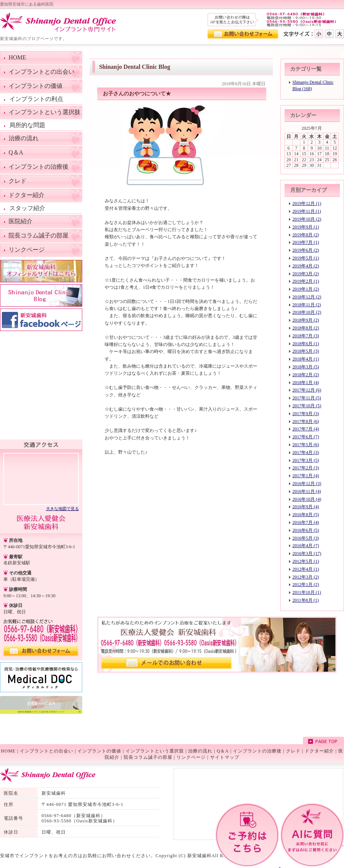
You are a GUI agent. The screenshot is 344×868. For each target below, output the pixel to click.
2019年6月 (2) (306, 250)
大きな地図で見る (62, 509)
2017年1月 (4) (306, 476)
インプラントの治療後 (257, 751)
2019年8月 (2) (306, 235)
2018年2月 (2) (306, 375)
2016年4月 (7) (306, 546)
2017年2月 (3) (306, 468)
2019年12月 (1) (307, 203)
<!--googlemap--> (41, 478)
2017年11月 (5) (307, 398)
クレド (293, 751)
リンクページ (191, 757)
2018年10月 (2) (307, 312)
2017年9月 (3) (306, 414)
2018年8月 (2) (306, 328)
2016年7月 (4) (306, 522)
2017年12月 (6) (307, 390)
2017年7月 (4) (306, 429)
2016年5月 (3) (306, 538)
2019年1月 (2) (306, 289)
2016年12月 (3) (307, 484)
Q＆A (223, 751)
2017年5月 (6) (306, 445)
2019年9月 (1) (306, 227)
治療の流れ (200, 751)
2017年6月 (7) (306, 437)
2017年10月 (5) (307, 406)
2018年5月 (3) (306, 351)
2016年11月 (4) (307, 491)
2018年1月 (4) (306, 383)
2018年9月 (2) (306, 320)
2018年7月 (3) (306, 336)
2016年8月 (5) (306, 515)
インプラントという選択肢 (155, 751)
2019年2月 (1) (306, 281)
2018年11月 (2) (307, 305)
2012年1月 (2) (306, 585)
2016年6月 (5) (306, 530)
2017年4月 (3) (306, 453)
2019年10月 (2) (307, 219)
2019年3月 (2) (306, 274)
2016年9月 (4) (306, 507)
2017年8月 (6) (306, 421)
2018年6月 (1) (306, 344)
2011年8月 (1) (306, 600)
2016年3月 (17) (307, 553)
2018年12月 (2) (307, 297)
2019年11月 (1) (307, 211)
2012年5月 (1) (306, 561)
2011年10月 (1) (307, 592)
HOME (8, 751)
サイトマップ (225, 757)
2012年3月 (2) (306, 577)
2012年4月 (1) (306, 569)
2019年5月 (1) (306, 258)
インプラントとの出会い (47, 751)
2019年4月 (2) (306, 266)
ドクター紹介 (319, 751)
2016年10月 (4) (307, 499)
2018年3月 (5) (306, 367)
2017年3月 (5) (306, 460)
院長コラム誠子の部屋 (148, 757)
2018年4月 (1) (306, 359)
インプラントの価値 (99, 751)
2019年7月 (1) (306, 242)
